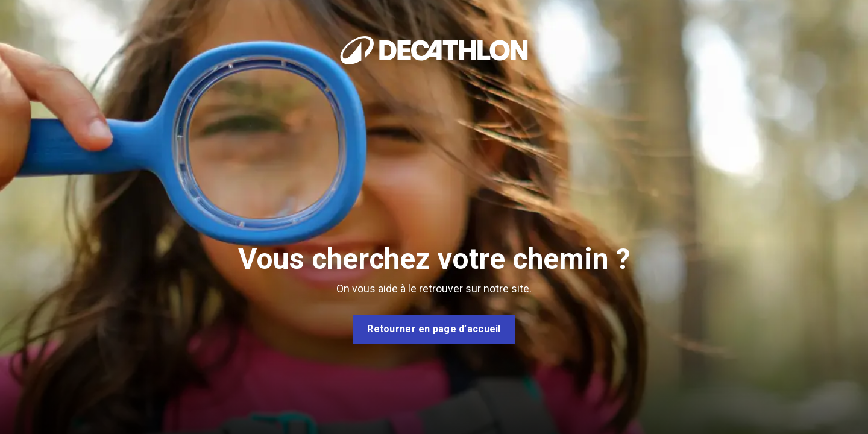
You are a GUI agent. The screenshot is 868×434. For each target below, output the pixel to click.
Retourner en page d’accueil (434, 329)
